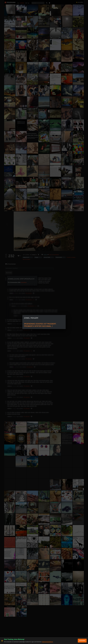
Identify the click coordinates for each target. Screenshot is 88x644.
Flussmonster (59, 257)
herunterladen (56, 255)
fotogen (36, 257)
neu (18, 3)
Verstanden (82, 641)
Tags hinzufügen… (27, 259)
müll (26, 3)
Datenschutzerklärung (47, 642)
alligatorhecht (26, 257)
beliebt (22, 3)
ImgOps (45, 255)
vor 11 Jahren (26, 255)
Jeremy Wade (47, 257)
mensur (34, 255)
